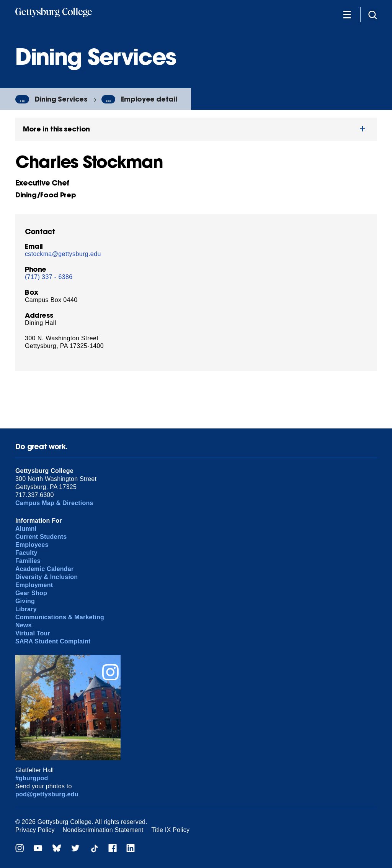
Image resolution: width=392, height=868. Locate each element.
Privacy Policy (35, 830)
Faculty (26, 553)
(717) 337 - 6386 (49, 277)
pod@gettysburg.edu (47, 794)
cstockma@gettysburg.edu (63, 254)
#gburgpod (32, 778)
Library (26, 609)
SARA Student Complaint (53, 641)
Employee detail (149, 99)
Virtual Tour (33, 633)
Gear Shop (31, 593)
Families (28, 561)
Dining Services (61, 99)
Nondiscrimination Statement (103, 830)
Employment (34, 585)
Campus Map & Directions (54, 503)
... (22, 99)
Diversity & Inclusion (47, 577)
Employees (32, 545)
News (24, 625)
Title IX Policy (170, 830)
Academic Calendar (45, 569)
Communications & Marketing (60, 617)
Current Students (41, 537)
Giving (25, 601)
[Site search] (372, 14)
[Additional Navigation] (347, 14)
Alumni (26, 529)
